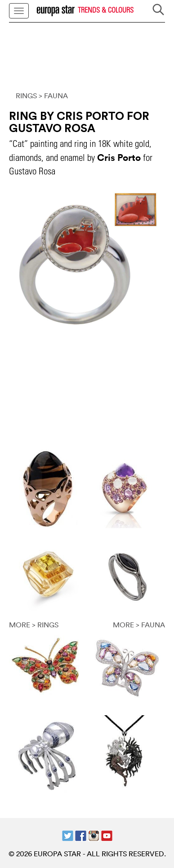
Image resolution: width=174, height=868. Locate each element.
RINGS (26, 96)
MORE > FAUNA (139, 625)
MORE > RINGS (34, 625)
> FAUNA (53, 96)
